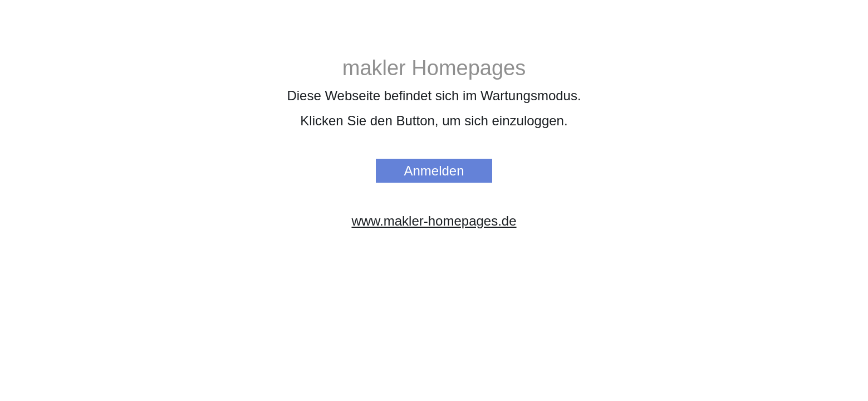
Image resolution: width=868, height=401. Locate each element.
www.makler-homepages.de (434, 221)
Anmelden (434, 171)
